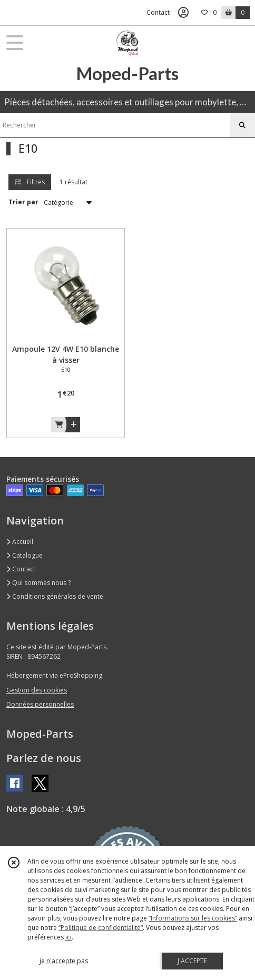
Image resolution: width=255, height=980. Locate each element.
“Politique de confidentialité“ (101, 928)
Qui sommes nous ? (38, 583)
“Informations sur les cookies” (193, 918)
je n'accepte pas (64, 961)
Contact (158, 12)
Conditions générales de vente (55, 596)
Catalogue (24, 555)
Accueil (20, 542)
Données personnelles (40, 704)
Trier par (23, 202)
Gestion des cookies (37, 690)
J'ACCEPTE (192, 961)
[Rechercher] (242, 125)
